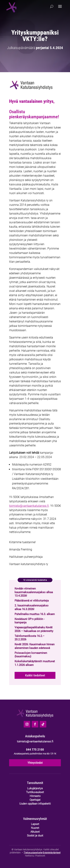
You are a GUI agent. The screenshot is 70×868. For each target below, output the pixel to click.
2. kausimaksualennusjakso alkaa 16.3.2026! (32, 607)
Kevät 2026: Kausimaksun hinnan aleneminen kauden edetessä (35, 646)
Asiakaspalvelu (35, 736)
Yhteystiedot (35, 763)
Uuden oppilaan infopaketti (35, 804)
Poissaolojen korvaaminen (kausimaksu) (31, 655)
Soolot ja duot (35, 836)
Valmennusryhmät (35, 819)
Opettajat (35, 800)
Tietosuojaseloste (33, 853)
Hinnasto (35, 796)
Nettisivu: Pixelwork (35, 856)
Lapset (35, 824)
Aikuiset (35, 832)
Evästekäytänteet (52, 853)
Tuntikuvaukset (35, 792)
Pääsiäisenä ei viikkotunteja (32, 601)
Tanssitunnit (35, 783)
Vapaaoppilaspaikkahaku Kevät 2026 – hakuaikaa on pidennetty (34, 629)
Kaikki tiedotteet (35, 675)
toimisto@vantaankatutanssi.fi (29, 506)
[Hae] (52, 7)
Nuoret (35, 828)
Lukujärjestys (35, 788)
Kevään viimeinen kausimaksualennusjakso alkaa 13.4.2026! (34, 592)
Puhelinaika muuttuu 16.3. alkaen (35, 614)
